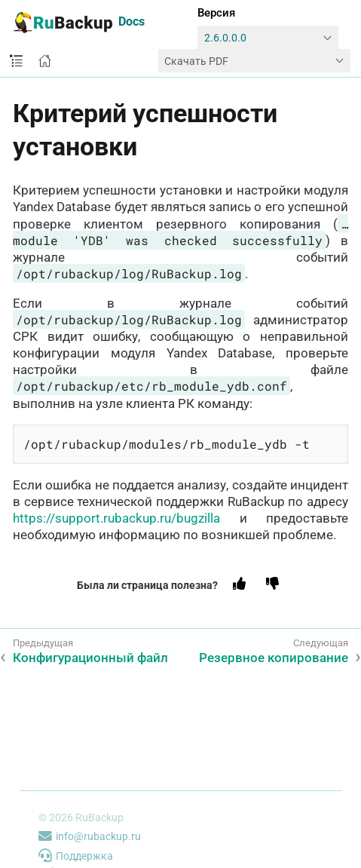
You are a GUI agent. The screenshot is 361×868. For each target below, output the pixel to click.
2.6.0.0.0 (225, 38)
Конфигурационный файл (90, 658)
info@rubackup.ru (90, 836)
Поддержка (76, 856)
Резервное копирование (274, 658)
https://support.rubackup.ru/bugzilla (116, 518)
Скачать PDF (196, 61)
